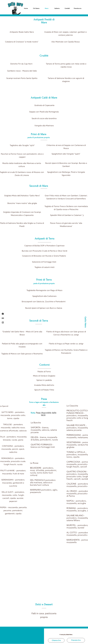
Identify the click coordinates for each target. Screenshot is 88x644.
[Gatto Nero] (85, 322)
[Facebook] (3, 314)
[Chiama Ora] (56, 640)
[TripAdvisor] (3, 318)
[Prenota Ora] (76, 640)
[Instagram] (3, 322)
